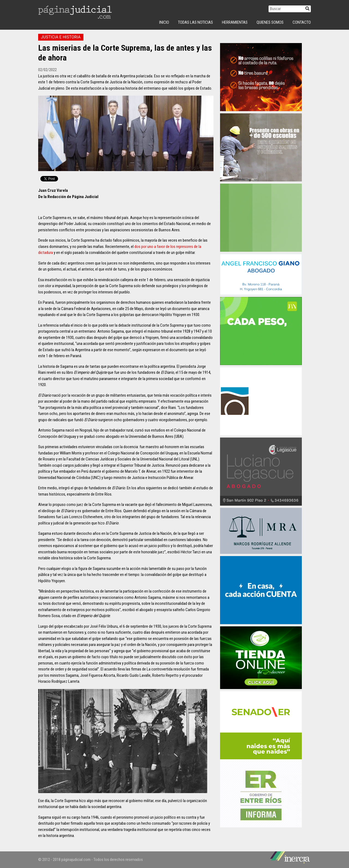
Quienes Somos (270, 22)
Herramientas (235, 22)
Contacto (302, 22)
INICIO (164, 22)
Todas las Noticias (195, 22)
